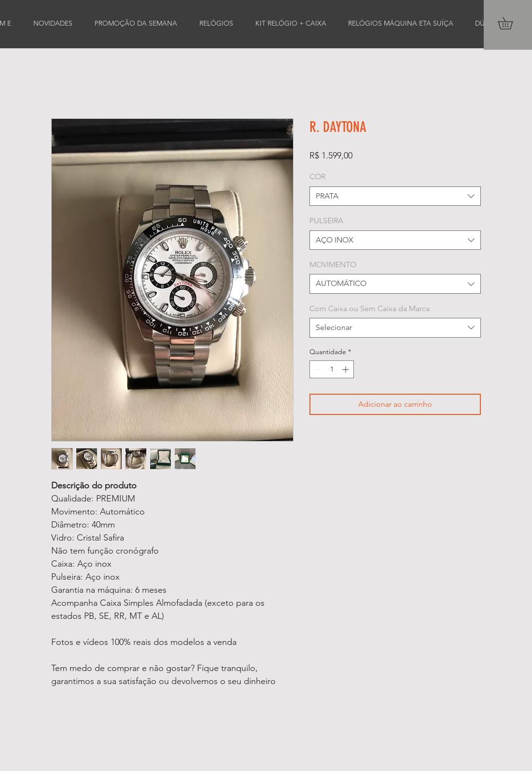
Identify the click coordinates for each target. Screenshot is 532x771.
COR (317, 177)
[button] (511, 23)
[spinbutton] (332, 369)
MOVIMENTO (333, 264)
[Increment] (346, 369)
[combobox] (395, 196)
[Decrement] (317, 369)
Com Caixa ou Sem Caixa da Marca (370, 308)
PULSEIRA (326, 221)
